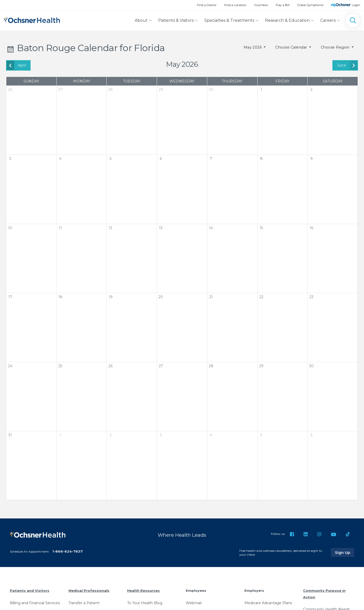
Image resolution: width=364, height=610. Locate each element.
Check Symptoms (310, 5)
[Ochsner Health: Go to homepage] (32, 19)
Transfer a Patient (84, 603)
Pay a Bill (283, 5)
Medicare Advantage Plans (268, 603)
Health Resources (143, 591)
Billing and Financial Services (35, 603)
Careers (328, 20)
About (141, 20)
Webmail (194, 603)
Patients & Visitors (176, 20)
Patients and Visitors (30, 591)
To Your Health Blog (145, 603)
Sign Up (345, 552)
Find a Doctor (207, 5)
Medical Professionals (89, 591)
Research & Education (287, 20)
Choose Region (336, 47)
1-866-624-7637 (67, 551)
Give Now (261, 5)
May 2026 (253, 47)
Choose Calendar (292, 47)
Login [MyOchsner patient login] (356, 5)
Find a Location (235, 5)
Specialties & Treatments (229, 20)
